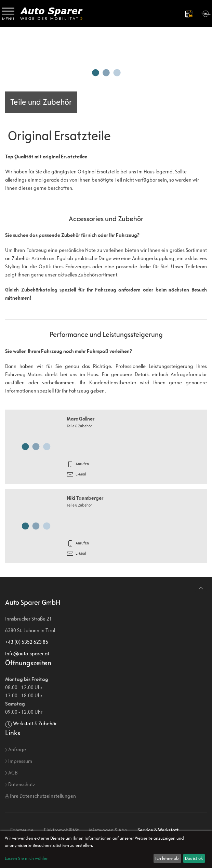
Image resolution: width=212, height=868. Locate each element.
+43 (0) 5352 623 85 (27, 642)
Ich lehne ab (167, 858)
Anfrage (16, 749)
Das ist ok (194, 858)
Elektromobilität (61, 830)
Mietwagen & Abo (108, 830)
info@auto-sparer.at (27, 653)
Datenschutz (20, 784)
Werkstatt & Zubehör (35, 723)
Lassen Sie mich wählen (27, 858)
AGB (11, 773)
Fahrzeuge (22, 830)
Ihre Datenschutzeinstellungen (41, 796)
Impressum (19, 761)
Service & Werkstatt (158, 830)
